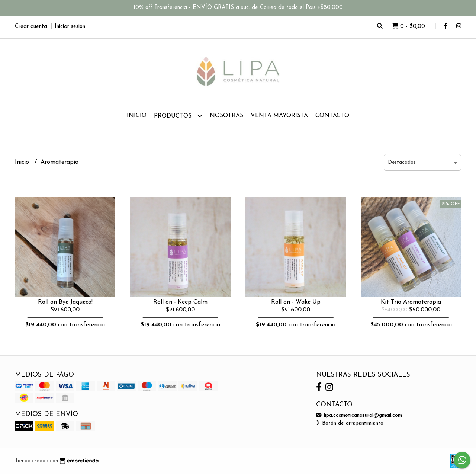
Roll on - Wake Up (296, 302)
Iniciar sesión (70, 27)
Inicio (137, 116)
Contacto (332, 116)
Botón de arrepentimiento (350, 423)
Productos (178, 116)
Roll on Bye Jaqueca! (65, 302)
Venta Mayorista (279, 116)
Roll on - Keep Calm (180, 302)
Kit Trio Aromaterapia (411, 302)
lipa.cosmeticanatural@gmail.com (359, 415)
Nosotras (226, 116)
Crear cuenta (31, 27)
